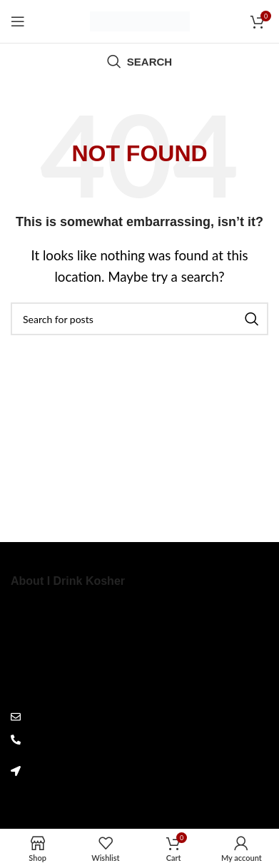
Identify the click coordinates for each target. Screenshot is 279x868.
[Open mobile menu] (18, 21)
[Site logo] (140, 20)
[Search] (139, 61)
